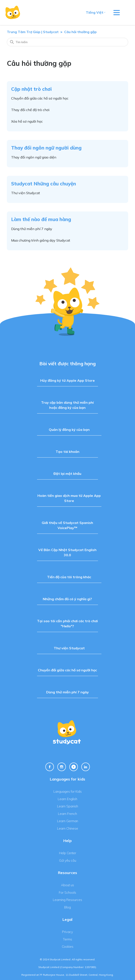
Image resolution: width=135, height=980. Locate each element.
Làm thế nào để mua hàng (41, 219)
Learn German (68, 821)
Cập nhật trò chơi (31, 89)
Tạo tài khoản (67, 452)
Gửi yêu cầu (68, 860)
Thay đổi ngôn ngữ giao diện (34, 157)
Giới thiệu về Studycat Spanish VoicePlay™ (67, 525)
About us (67, 885)
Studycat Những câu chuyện (44, 184)
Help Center (68, 853)
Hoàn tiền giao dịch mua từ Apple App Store (69, 498)
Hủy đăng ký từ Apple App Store (67, 380)
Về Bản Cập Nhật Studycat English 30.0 (67, 552)
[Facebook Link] (50, 767)
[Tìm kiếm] (68, 42)
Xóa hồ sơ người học (27, 121)
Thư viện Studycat (26, 193)
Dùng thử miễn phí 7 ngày (32, 229)
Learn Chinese (68, 828)
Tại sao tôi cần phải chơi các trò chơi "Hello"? (67, 624)
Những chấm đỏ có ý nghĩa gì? (67, 599)
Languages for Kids (68, 791)
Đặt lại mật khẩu (67, 474)
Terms (67, 939)
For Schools (67, 893)
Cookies (68, 947)
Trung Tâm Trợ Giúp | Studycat (33, 32)
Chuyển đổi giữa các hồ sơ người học (40, 98)
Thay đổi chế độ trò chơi (30, 110)
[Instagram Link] (62, 767)
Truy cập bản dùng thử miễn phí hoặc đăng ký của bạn (67, 405)
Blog (67, 907)
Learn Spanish (68, 806)
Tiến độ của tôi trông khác (69, 577)
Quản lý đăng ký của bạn (69, 430)
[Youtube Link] (74, 767)
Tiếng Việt (96, 12)
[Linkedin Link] (86, 767)
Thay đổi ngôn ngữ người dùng (46, 148)
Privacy (67, 932)
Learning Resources (67, 900)
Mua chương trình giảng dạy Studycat (41, 240)
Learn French (67, 814)
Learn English (67, 799)
